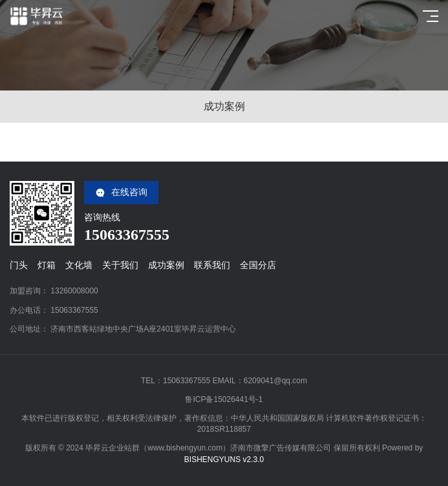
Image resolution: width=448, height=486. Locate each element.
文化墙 (79, 265)
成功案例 (166, 265)
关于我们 (120, 265)
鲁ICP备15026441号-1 (224, 399)
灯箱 (47, 265)
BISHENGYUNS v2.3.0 (224, 460)
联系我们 (212, 265)
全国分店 (258, 265)
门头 (19, 265)
